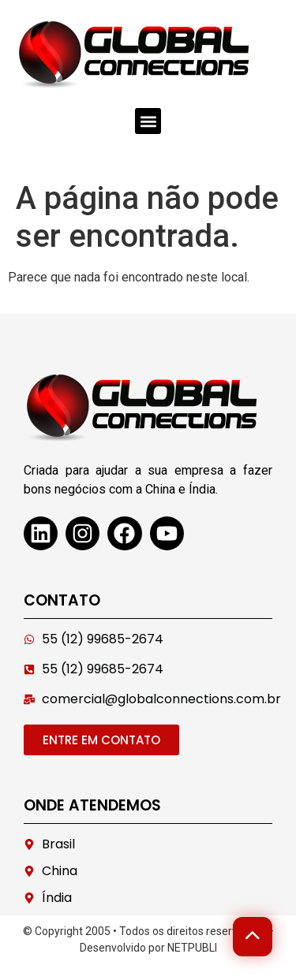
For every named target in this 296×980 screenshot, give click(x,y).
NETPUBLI (192, 948)
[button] (148, 121)
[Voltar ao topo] (253, 937)
